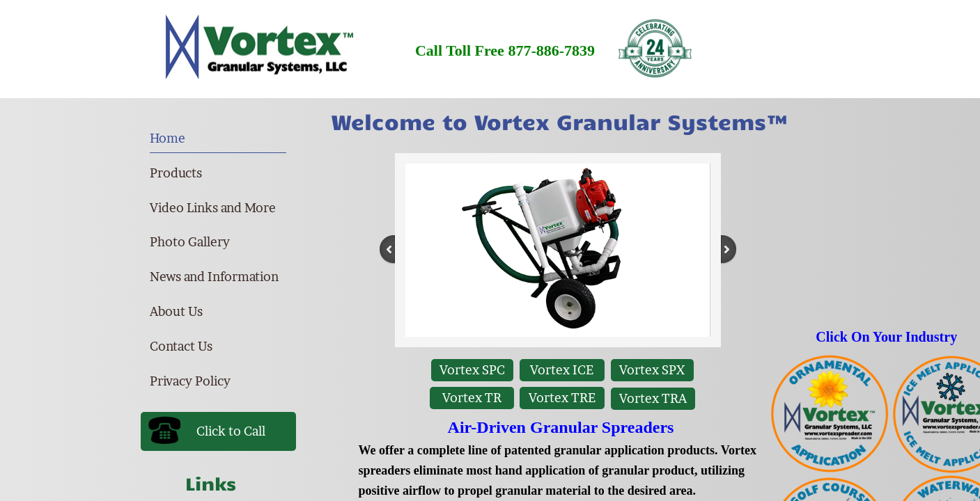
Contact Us (181, 346)
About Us (176, 311)
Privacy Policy (190, 381)
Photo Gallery (190, 242)
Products (176, 173)
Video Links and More (213, 208)
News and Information (214, 277)
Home (168, 138)
